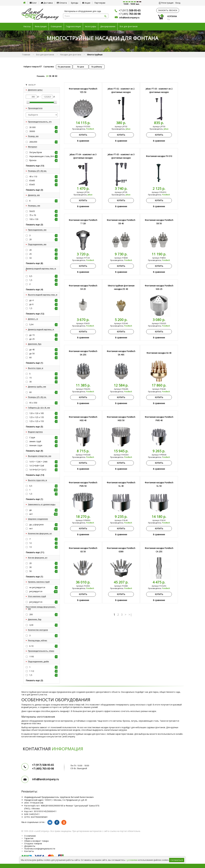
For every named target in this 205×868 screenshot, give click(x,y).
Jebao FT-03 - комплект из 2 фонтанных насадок (159, 90)
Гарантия (29, 838)
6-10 (43, 646)
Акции (86, 3)
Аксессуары (91, 26)
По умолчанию (64, 67)
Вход (178, 3)
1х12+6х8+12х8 (43, 466)
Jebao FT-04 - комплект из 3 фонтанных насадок (83, 156)
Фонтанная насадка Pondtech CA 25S (159, 550)
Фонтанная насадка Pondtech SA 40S (121, 353)
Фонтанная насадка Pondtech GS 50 (83, 550)
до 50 (43, 354)
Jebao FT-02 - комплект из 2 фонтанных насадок (121, 90)
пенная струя (43, 445)
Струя (43, 437)
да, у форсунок (43, 525)
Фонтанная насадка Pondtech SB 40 (121, 222)
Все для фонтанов (129, 26)
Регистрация (167, 3)
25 (43, 254)
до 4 (43, 300)
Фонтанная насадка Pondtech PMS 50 (83, 484)
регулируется (43, 591)
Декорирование (108, 26)
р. (54, 96)
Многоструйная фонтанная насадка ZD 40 (121, 287)
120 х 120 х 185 (43, 413)
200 (43, 614)
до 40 (43, 350)
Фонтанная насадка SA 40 (159, 353)
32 (43, 258)
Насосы (27, 26)
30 (43, 382)
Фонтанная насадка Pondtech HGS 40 (83, 419)
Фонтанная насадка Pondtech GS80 (121, 550)
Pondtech (90, 129)
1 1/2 (43, 671)
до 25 (43, 339)
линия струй (43, 441)
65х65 (43, 185)
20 (43, 239)
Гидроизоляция (73, 26)
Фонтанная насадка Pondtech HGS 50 (121, 419)
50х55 (43, 211)
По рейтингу (97, 67)
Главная (26, 55)
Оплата (62, 3)
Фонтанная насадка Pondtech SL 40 (121, 484)
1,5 (43, 280)
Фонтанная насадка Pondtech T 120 (83, 222)
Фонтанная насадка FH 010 (159, 156)
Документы (30, 846)
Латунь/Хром (43, 152)
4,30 (43, 625)
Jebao (128, 129)
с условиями (132, 860)
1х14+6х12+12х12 (43, 470)
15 (43, 378)
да (43, 510)
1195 (43, 657)
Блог (33, 3)
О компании (30, 836)
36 (50, 76)
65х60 (43, 181)
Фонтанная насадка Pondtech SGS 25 (159, 287)
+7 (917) (130, 10)
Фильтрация (41, 26)
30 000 (43, 127)
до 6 (43, 304)
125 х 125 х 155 (43, 421)
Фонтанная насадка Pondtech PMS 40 (159, 419)
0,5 (43, 276)
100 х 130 (43, 219)
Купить (83, 135)
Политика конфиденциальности (40, 849)
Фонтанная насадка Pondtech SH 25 (83, 287)
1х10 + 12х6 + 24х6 (43, 462)
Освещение (56, 26)
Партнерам (100, 3)
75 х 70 (43, 215)
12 (43, 543)
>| (130, 615)
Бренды (75, 3)
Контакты (29, 851)
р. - (39, 96)
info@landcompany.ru (129, 18)
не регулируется (43, 587)
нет (43, 514)
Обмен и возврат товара (36, 841)
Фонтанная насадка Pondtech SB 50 (159, 222)
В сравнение (83, 141)
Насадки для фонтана (70, 55)
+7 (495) (130, 14)
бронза (43, 160)
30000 (43, 131)
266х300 (43, 142)
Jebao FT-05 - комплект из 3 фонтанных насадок (121, 156)
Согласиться (177, 860)
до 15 (43, 335)
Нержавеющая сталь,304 (43, 156)
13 (43, 547)
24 (47, 76)
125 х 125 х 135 (43, 417)
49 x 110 (43, 177)
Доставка (47, 3)
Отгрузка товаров (33, 843)
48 (53, 76)
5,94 (43, 325)
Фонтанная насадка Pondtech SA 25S (83, 353)
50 (43, 571)
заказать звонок (168, 10)
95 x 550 (43, 403)
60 (56, 76)
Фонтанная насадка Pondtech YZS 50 (83, 90)
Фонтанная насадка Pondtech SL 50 (159, 484)
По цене (81, 67)
